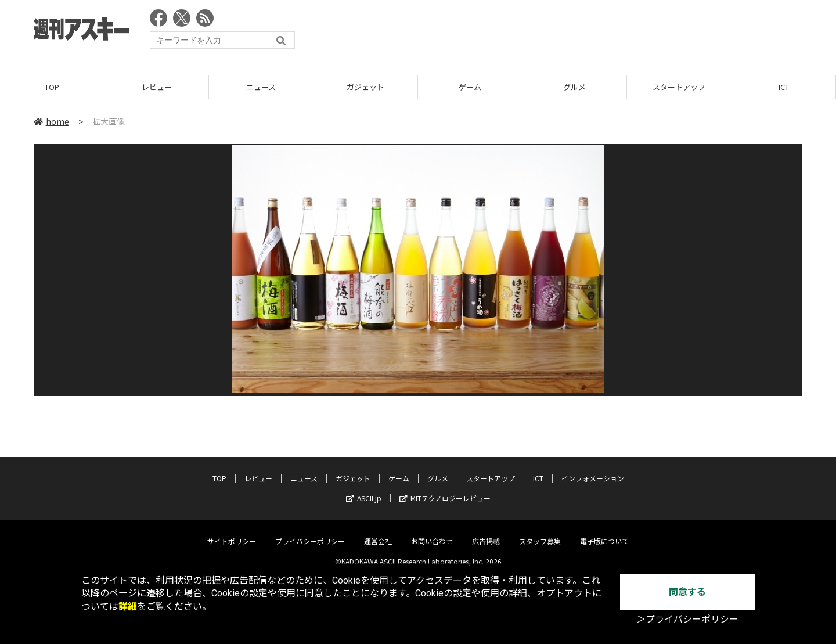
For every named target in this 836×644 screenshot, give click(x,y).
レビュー (157, 87)
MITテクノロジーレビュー (445, 489)
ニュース (261, 87)
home (51, 121)
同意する (687, 592)
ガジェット (365, 87)
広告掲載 (486, 532)
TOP (52, 87)
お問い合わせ (432, 532)
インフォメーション (593, 469)
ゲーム (470, 87)
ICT (784, 87)
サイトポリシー (232, 532)
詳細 (128, 607)
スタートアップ (679, 87)
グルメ (574, 87)
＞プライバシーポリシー (687, 619)
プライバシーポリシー (310, 532)
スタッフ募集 (540, 532)
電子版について (604, 532)
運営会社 (378, 532)
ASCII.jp (364, 489)
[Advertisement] (591, 32)
